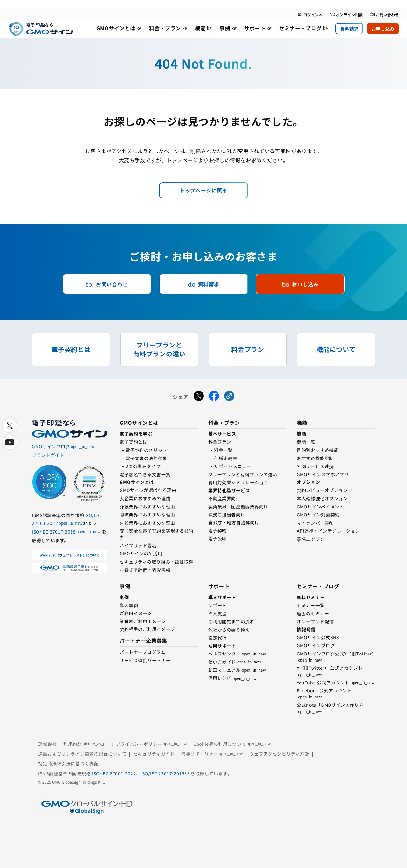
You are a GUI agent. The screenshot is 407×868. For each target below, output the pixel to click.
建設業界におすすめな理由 (147, 523)
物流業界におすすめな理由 (147, 514)
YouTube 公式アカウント (323, 682)
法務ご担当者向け (227, 514)
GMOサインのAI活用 (141, 553)
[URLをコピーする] (229, 397)
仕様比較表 (226, 458)
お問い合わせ (384, 14)
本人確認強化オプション (322, 498)
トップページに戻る (203, 190)
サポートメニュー (232, 466)
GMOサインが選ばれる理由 (148, 490)
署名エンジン (310, 539)
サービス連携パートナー (145, 660)
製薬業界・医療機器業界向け (238, 507)
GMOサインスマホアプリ (323, 474)
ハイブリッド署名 (138, 545)
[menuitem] (119, 29)
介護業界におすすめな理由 (147, 507)
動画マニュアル (224, 670)
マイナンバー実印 (315, 523)
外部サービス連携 (315, 466)
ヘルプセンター (224, 654)
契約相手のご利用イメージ (147, 629)
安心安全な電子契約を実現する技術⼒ (157, 534)
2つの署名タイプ (143, 466)
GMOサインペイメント (320, 507)
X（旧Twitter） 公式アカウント (330, 668)
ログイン (310, 14)
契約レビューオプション (322, 490)
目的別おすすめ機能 (317, 450)
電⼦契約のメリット (146, 450)
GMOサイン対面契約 (318, 514)
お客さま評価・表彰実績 (145, 570)
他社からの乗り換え (229, 630)
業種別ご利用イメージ (143, 621)
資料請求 (349, 29)
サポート (217, 605)
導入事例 (129, 605)
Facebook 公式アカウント (324, 690)
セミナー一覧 (310, 605)
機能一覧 (306, 442)
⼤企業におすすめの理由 (145, 498)
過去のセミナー (313, 613)
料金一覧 (223, 450)
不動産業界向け (224, 498)
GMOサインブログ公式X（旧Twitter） (336, 654)
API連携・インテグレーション (328, 531)
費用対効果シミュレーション (238, 482)
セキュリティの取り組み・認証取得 (156, 562)
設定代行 (217, 638)
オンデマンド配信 (315, 621)
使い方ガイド (222, 662)
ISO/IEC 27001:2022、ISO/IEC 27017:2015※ (141, 773)
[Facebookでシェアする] (214, 397)
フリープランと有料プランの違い (243, 474)
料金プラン (220, 442)
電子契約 (217, 530)
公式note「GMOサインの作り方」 (332, 705)
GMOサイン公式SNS (318, 637)
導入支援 (217, 613)
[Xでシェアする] (199, 397)
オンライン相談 (346, 14)
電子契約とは (133, 442)
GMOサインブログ (316, 645)
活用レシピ (220, 678)
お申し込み (383, 29)
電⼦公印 (217, 538)
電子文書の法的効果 (146, 458)
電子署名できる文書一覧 (145, 474)
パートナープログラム (143, 652)
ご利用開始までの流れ (231, 621)
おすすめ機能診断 (315, 458)
